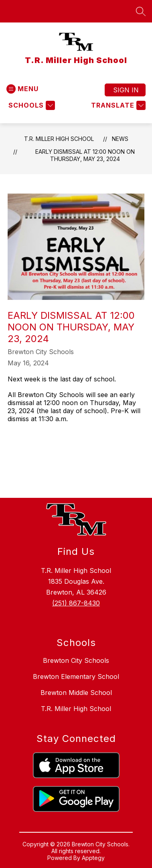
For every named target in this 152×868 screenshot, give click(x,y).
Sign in (126, 90)
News (120, 139)
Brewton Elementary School (76, 676)
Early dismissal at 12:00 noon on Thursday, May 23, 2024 (85, 155)
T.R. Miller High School (59, 139)
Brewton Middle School (76, 693)
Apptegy (93, 858)
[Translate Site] (117, 105)
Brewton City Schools (76, 660)
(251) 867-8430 (76, 603)
